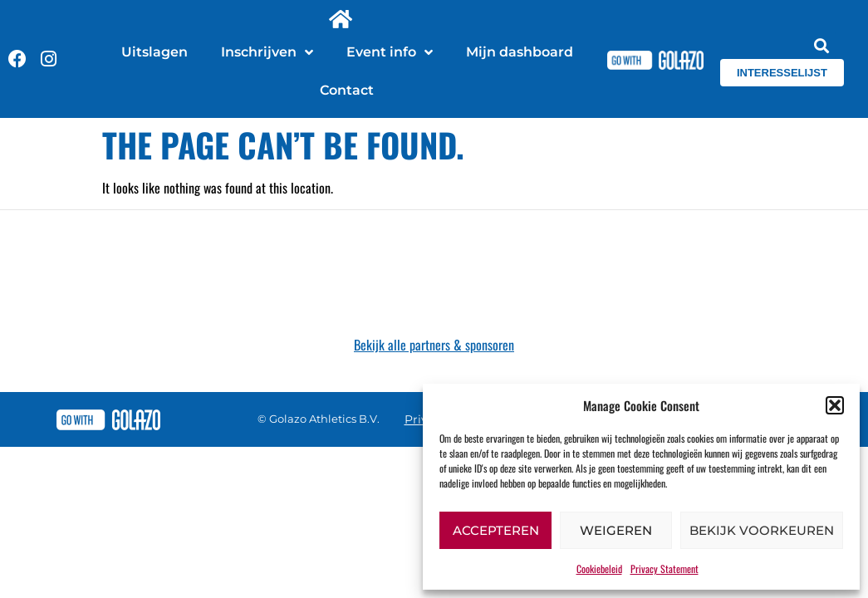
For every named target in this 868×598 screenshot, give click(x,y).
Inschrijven (267, 52)
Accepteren (496, 530)
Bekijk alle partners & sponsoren (434, 345)
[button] (835, 405)
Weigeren (616, 530)
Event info (390, 52)
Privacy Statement (664, 569)
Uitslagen (154, 52)
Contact (347, 90)
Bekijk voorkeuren (762, 530)
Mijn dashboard (520, 52)
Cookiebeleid (599, 569)
